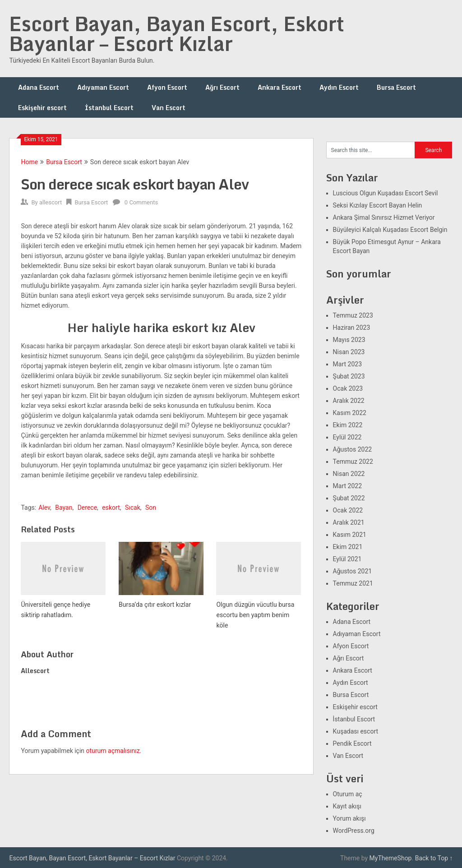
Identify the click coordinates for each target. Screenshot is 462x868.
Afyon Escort (167, 87)
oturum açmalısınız (113, 751)
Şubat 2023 (349, 376)
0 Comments (141, 202)
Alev (44, 508)
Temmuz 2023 (353, 315)
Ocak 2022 (348, 510)
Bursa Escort (396, 87)
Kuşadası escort (356, 731)
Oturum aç (348, 794)
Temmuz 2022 (353, 462)
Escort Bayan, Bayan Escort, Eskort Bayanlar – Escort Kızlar (177, 33)
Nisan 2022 (349, 474)
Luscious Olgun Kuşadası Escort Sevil (386, 193)
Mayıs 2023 (349, 340)
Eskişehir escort (42, 108)
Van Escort (169, 108)
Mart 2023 (347, 364)
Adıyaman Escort (103, 87)
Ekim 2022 (348, 425)
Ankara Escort (280, 87)
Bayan (64, 508)
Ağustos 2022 (353, 449)
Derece (87, 508)
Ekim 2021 (348, 547)
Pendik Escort (352, 743)
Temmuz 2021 (353, 583)
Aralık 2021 (349, 522)
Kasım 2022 (350, 413)
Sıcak (133, 508)
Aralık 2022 (349, 401)
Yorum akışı (349, 818)
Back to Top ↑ (434, 858)
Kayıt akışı (347, 806)
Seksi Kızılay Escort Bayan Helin (378, 205)
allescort (51, 202)
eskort (111, 508)
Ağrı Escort (222, 87)
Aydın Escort (339, 87)
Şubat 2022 (349, 498)
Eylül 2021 (347, 559)
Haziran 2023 (352, 328)
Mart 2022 (347, 486)
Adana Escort (39, 87)
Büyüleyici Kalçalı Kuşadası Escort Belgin (390, 230)
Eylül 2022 (347, 437)
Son (151, 508)
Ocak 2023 (348, 388)
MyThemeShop (391, 858)
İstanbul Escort (109, 108)
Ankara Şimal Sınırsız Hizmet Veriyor (384, 217)
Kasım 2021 (350, 535)
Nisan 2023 (349, 352)
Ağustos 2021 (353, 571)
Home (29, 162)
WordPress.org (354, 831)
